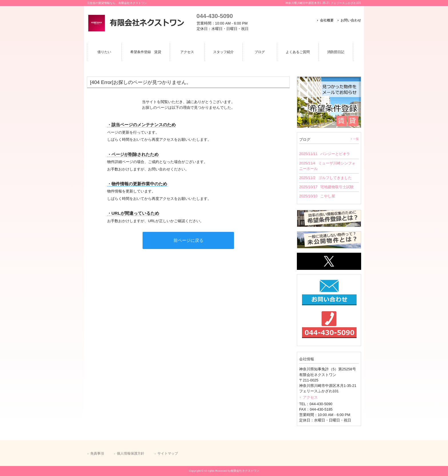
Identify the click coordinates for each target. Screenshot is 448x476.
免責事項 (97, 453)
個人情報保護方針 (131, 453)
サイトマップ (168, 453)
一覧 (356, 139)
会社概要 (327, 20)
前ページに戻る (188, 240)
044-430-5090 (215, 16)
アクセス (310, 397)
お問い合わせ (351, 20)
